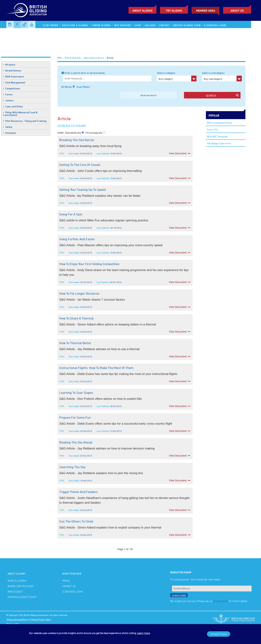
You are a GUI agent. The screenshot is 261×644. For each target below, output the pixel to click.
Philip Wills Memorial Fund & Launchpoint (20, 114)
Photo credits (13, 624)
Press (66, 581)
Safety (8, 127)
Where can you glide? (21, 586)
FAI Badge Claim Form (219, 143)
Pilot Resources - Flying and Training (25, 121)
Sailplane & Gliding (75, 25)
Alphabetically (73, 133)
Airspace (9, 64)
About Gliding (143, 11)
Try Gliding (174, 11)
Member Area (206, 11)
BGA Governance (14, 76)
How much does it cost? (22, 597)
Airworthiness (12, 70)
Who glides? (15, 592)
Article (110, 58)
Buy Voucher (123, 25)
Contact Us (69, 586)
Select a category (177, 76)
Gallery (150, 25)
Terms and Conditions (17, 619)
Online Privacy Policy (41, 619)
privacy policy (221, 601)
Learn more (144, 633)
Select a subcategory (222, 76)
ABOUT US (237, 11)
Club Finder (50, 25)
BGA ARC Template (217, 136)
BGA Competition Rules (219, 123)
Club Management (14, 82)
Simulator (10, 133)
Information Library (94, 58)
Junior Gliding (101, 25)
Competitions (12, 88)
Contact (164, 25)
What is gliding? (17, 581)
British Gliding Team (187, 25)
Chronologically (94, 133)
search (222, 95)
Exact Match (83, 87)
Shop (138, 25)
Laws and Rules (13, 106)
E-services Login (215, 25)
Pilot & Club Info (73, 58)
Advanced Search (148, 95)
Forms (8, 94)
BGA (60, 58)
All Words (67, 87)
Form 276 (212, 130)
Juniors (9, 100)
